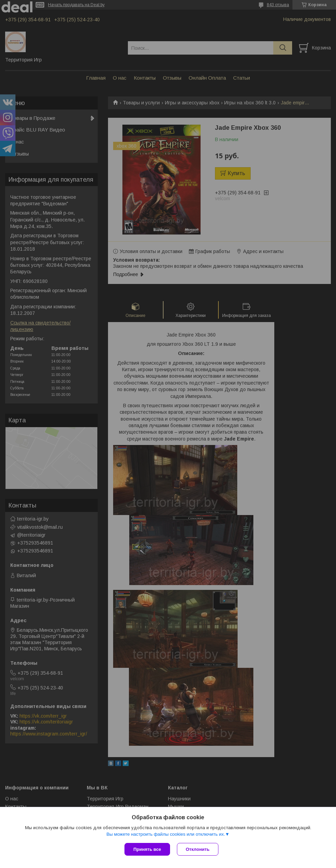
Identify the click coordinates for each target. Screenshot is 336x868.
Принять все (147, 849)
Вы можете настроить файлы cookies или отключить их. (166, 834)
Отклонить (198, 849)
